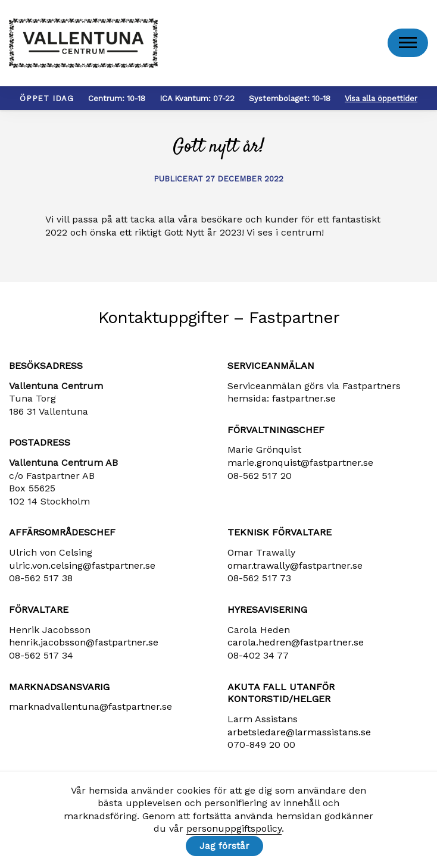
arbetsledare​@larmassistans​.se (299, 735)
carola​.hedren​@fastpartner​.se (296, 646)
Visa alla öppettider (381, 101)
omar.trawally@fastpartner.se (295, 568)
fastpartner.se (304, 401)
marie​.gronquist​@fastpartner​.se (300, 466)
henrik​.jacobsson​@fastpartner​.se (84, 646)
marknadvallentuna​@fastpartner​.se (90, 710)
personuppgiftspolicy (234, 829)
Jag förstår (224, 846)
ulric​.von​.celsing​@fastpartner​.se (82, 568)
